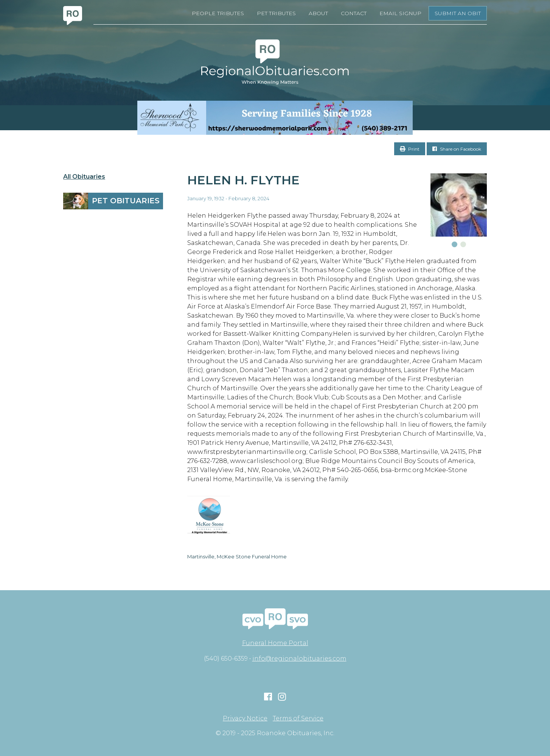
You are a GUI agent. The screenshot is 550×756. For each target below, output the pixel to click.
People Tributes (218, 13)
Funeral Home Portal (275, 643)
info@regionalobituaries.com (299, 659)
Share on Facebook (457, 149)
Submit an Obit (458, 13)
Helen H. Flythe (243, 180)
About (318, 13)
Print (410, 149)
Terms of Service (298, 719)
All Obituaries (84, 177)
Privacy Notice (245, 719)
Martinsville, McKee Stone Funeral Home (237, 556)
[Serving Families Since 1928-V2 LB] (275, 118)
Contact (354, 13)
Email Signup (400, 13)
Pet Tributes (276, 13)
